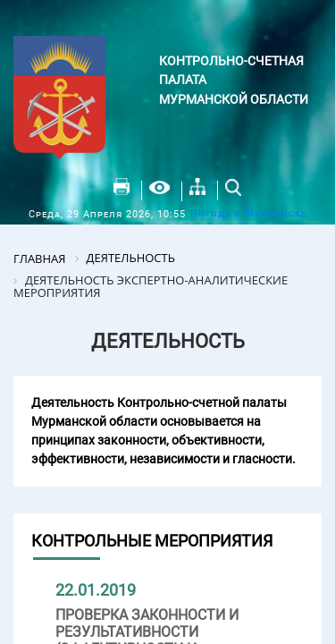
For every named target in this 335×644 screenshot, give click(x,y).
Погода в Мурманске (248, 213)
